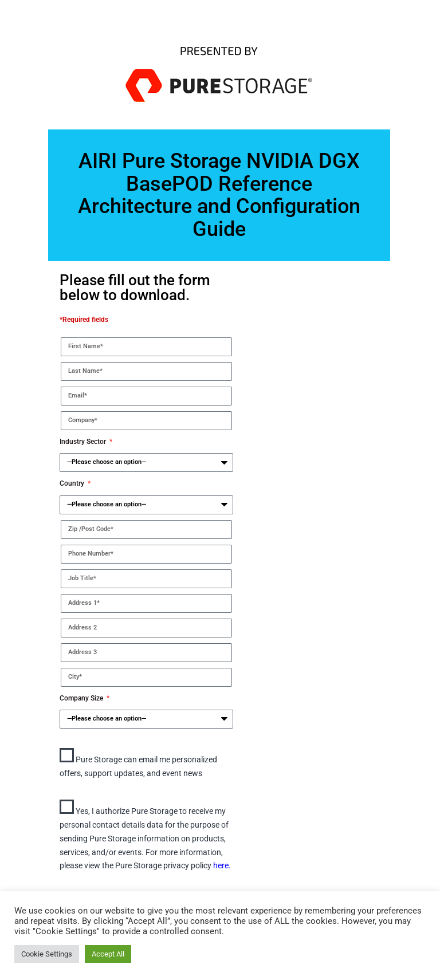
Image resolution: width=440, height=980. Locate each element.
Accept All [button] (108, 954)
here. (222, 865)
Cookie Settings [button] (47, 954)
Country (73, 483)
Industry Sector (84, 442)
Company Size (82, 698)
